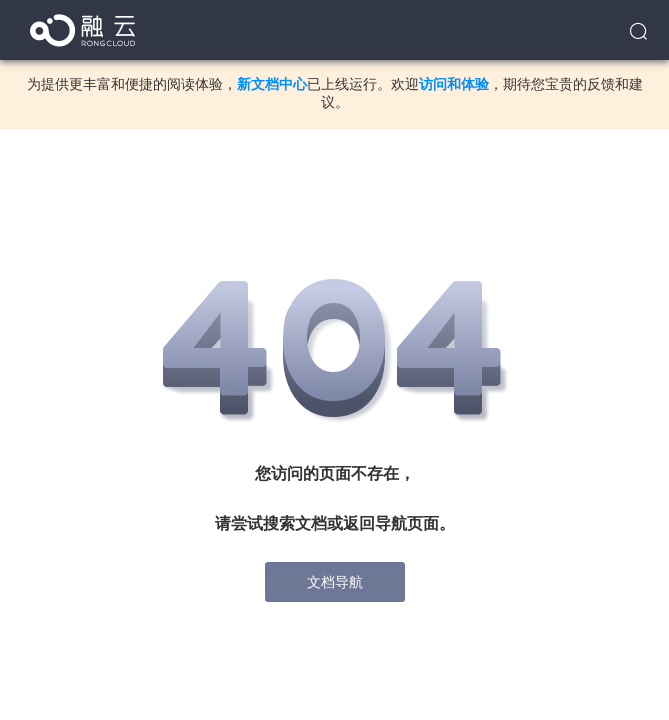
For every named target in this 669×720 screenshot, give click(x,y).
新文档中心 (272, 84)
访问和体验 (454, 84)
